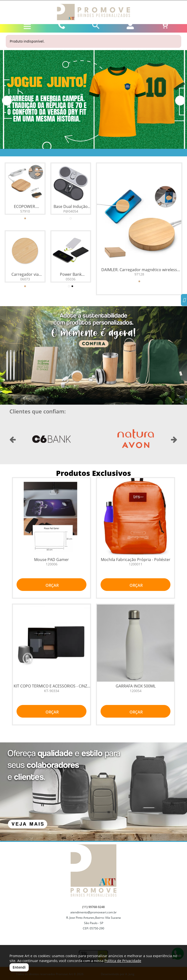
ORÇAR (52, 585)
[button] (7, 101)
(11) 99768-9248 (93, 907)
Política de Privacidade (123, 961)
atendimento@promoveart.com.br (93, 912)
